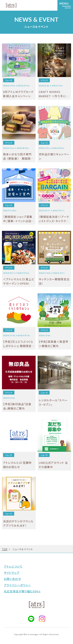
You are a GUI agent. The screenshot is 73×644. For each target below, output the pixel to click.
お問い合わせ (12, 579)
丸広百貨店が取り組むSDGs (22, 591)
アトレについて (13, 566)
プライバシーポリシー (17, 585)
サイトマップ (12, 573)
